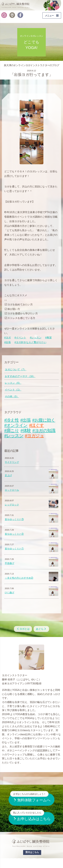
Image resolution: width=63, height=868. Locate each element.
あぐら (41, 629)
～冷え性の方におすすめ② (19, 578)
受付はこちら (32, 852)
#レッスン (36, 338)
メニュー (49, 16)
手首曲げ (9, 563)
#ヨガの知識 (44, 430)
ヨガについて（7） (16, 370)
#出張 (8, 342)
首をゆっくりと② (14, 534)
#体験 (26, 430)
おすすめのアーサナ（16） (20, 376)
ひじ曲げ (9, 593)
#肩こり (12, 430)
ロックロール (12, 490)
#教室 (49, 338)
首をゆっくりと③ (14, 519)
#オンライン (16, 425)
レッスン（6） (13, 383)
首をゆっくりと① (14, 549)
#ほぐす (37, 425)
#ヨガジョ (34, 436)
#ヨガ (8, 338)
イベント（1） (13, 390)
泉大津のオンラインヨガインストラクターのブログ (31, 65)
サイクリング (12, 462)
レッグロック (12, 505)
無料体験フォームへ (30, 798)
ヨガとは (23, 629)
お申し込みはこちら (30, 817)
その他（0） (12, 396)
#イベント (20, 338)
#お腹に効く (44, 420)
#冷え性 (12, 420)
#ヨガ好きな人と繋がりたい (30, 342)
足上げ (8, 475)
